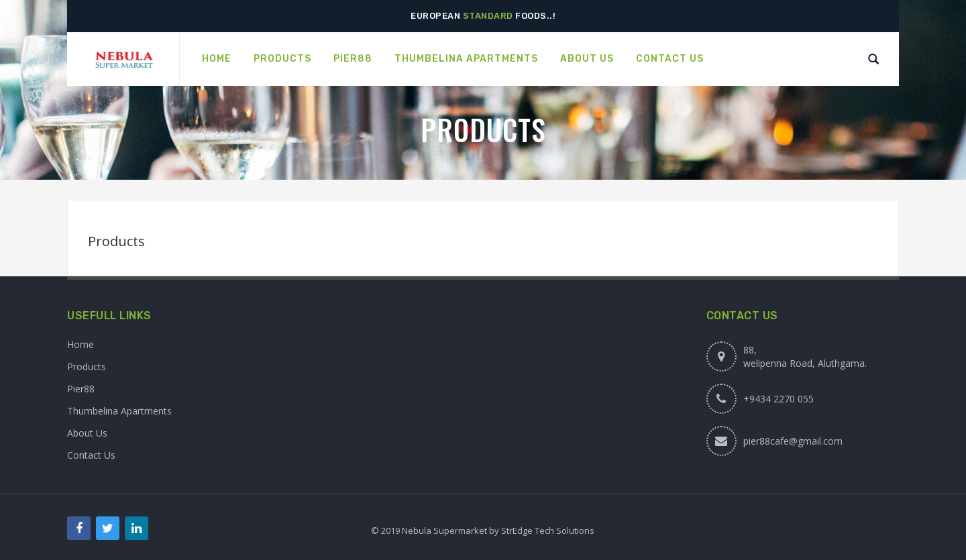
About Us (87, 433)
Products (87, 367)
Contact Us (91, 455)
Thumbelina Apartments (119, 411)
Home (80, 344)
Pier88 (81, 389)
